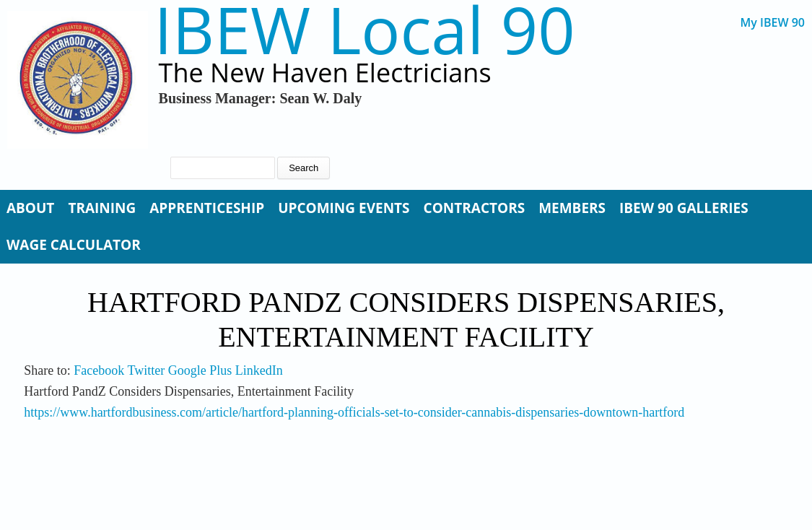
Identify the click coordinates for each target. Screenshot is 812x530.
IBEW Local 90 (365, 29)
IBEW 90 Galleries (684, 208)
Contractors (475, 208)
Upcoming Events (344, 208)
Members (572, 208)
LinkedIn (259, 370)
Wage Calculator (74, 245)
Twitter (146, 370)
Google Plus (200, 370)
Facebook (99, 370)
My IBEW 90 (773, 23)
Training (102, 208)
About (30, 208)
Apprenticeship (207, 208)
